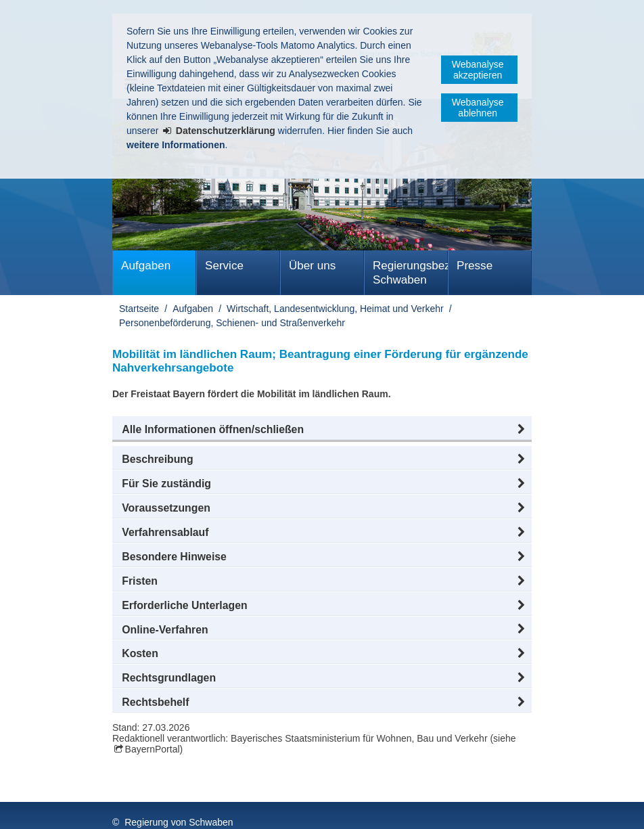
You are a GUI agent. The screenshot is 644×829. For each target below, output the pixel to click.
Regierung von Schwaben (179, 794)
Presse (475, 266)
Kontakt (332, 808)
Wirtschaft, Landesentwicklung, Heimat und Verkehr (335, 309)
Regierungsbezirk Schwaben (410, 273)
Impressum (138, 808)
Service (224, 266)
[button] (322, 430)
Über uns (312, 266)
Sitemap (276, 808)
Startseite (139, 309)
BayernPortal (153, 749)
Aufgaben (146, 266)
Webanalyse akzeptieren (478, 70)
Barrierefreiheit (401, 808)
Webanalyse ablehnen (478, 108)
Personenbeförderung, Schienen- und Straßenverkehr (232, 323)
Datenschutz (210, 808)
